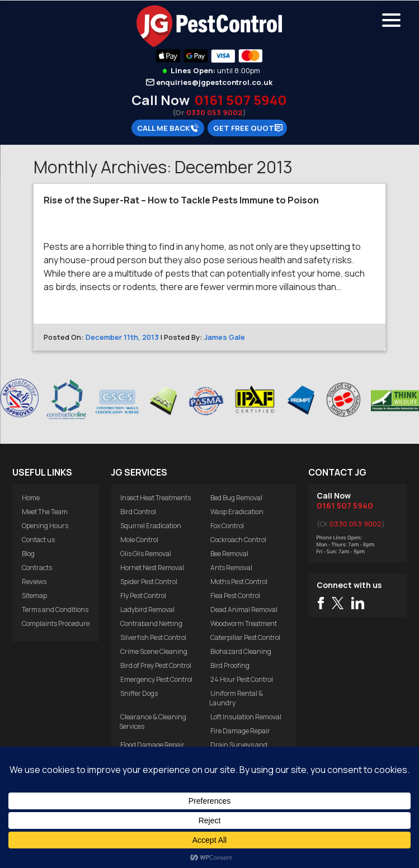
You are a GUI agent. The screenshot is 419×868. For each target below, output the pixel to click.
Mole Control (139, 540)
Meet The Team (45, 512)
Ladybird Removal (147, 610)
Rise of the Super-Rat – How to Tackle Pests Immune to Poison (181, 200)
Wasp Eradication (237, 512)
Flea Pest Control (235, 596)
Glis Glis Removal (146, 554)
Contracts (37, 568)
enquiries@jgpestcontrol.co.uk (214, 82)
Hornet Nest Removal (152, 568)
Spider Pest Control (149, 582)
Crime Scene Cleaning (154, 651)
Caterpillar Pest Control (245, 637)
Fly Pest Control (143, 596)
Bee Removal (229, 554)
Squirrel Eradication (151, 526)
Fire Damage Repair (240, 731)
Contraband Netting (151, 623)
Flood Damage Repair (152, 745)
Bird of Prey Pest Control (156, 665)
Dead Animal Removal (244, 610)
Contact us (38, 540)
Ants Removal (231, 568)
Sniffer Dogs (139, 693)
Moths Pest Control (239, 582)
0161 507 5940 (241, 100)
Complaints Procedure (56, 623)
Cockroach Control (238, 540)
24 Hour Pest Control (242, 679)
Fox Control (227, 526)
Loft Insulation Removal (246, 717)
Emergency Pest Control (156, 679)
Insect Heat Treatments (156, 498)
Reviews (34, 582)
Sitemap (34, 596)
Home (31, 498)
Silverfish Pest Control (153, 637)
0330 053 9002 (215, 112)
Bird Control (138, 512)
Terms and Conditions (55, 610)
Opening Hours (45, 526)
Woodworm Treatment (244, 623)
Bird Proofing (230, 665)
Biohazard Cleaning (241, 651)
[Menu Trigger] (391, 20)
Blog (28, 554)
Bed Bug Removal (236, 498)
